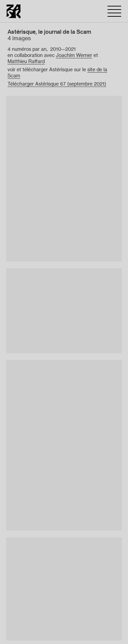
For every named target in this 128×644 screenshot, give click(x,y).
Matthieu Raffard (26, 61)
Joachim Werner (74, 55)
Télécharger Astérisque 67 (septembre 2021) (57, 84)
